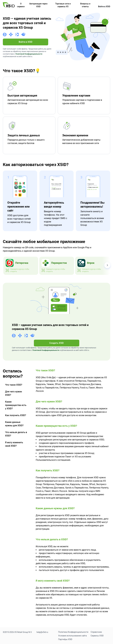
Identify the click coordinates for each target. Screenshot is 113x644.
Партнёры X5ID (65, 639)
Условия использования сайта (73, 636)
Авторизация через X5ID (38, 5)
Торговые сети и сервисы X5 (63, 5)
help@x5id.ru (42, 632)
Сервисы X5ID (97, 636)
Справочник (96, 632)
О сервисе (21, 5)
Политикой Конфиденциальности (29, 54)
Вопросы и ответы (85, 5)
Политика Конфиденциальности (73, 632)
